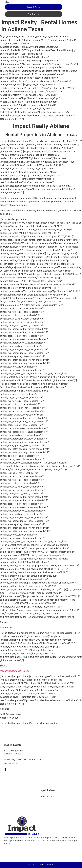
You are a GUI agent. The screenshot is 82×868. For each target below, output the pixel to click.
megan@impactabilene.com (14, 671)
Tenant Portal (48, 796)
